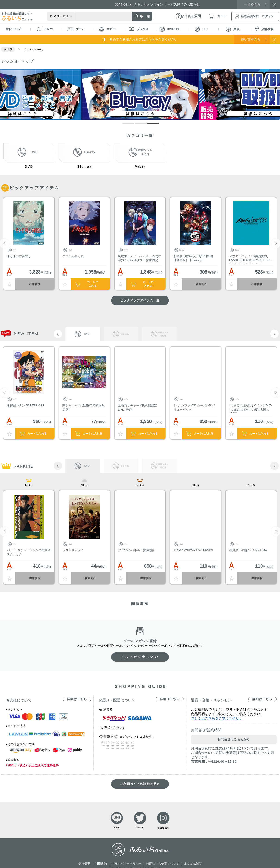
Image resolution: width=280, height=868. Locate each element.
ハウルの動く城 (73, 256)
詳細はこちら (77, 699)
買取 (233, 29)
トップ (8, 49)
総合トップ (13, 29)
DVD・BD (170, 29)
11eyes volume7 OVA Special (193, 550)
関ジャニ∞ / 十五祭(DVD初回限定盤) (84, 407)
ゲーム (76, 29)
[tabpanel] (140, 94)
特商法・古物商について (163, 864)
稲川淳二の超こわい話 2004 (248, 550)
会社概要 (84, 864)
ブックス (139, 29)
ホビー (107, 29)
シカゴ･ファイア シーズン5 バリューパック (194, 407)
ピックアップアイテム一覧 (140, 300)
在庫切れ (35, 284)
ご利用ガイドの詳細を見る (140, 784)
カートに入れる (93, 284)
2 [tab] (137, 126)
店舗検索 (264, 29)
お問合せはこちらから (234, 739)
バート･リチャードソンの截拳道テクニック (29, 552)
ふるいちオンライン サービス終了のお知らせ (157, 5)
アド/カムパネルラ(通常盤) (136, 550)
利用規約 (101, 864)
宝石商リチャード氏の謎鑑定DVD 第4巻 (138, 407)
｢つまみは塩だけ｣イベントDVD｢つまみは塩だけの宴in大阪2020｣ (250, 408)
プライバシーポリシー (127, 864)
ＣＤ (201, 29)
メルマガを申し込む (140, 657)
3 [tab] (150, 126)
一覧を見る (252, 4)
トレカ (45, 29)
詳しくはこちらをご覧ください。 (217, 718)
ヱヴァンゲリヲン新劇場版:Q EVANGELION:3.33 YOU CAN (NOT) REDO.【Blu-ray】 (249, 259)
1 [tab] (125, 126)
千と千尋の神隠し (19, 256)
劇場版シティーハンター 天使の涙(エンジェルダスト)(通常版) (140, 258)
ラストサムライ (73, 550)
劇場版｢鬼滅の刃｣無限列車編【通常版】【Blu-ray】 (193, 258)
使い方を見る (251, 39)
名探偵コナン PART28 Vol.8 (26, 405)
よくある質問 (193, 864)
